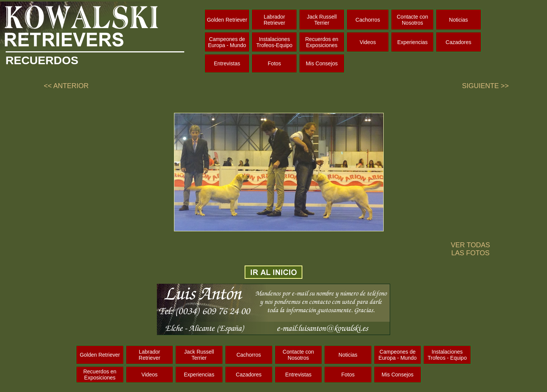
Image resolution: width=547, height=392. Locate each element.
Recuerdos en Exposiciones (322, 42)
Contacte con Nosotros (413, 20)
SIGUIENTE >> (485, 86)
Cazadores (458, 42)
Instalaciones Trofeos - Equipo (447, 355)
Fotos (274, 63)
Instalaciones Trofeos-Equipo (274, 42)
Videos (368, 42)
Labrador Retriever (274, 20)
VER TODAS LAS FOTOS (470, 249)
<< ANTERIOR (66, 86)
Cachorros (368, 20)
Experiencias (413, 42)
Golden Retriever (227, 20)
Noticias (458, 20)
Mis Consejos (322, 63)
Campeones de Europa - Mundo (227, 42)
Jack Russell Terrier (322, 20)
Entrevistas (227, 63)
